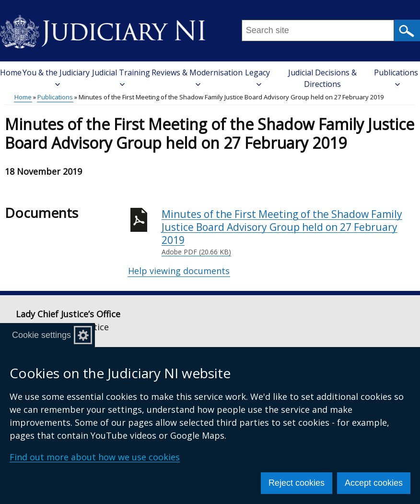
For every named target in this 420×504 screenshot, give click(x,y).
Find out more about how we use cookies (95, 457)
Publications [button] (396, 77)
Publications (55, 97)
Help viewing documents (179, 271)
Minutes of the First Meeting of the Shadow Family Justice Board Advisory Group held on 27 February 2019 (288, 232)
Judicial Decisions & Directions (322, 78)
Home (11, 72)
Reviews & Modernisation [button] (197, 77)
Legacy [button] (257, 77)
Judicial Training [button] (121, 77)
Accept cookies (374, 483)
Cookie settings (41, 335)
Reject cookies (297, 483)
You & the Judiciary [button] (56, 77)
